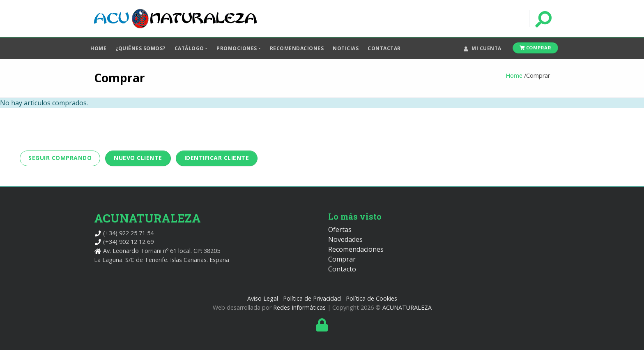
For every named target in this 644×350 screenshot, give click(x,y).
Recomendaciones (297, 48)
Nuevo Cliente (138, 158)
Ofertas (340, 229)
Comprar (536, 48)
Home (98, 48)
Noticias (346, 48)
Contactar (384, 48)
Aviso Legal (263, 298)
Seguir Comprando (60, 158)
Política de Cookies (371, 298)
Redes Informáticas (299, 307)
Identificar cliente (217, 158)
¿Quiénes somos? (140, 48)
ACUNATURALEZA (407, 307)
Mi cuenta (483, 48)
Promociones (237, 48)
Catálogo (189, 48)
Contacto (342, 269)
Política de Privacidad (312, 298)
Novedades (345, 239)
